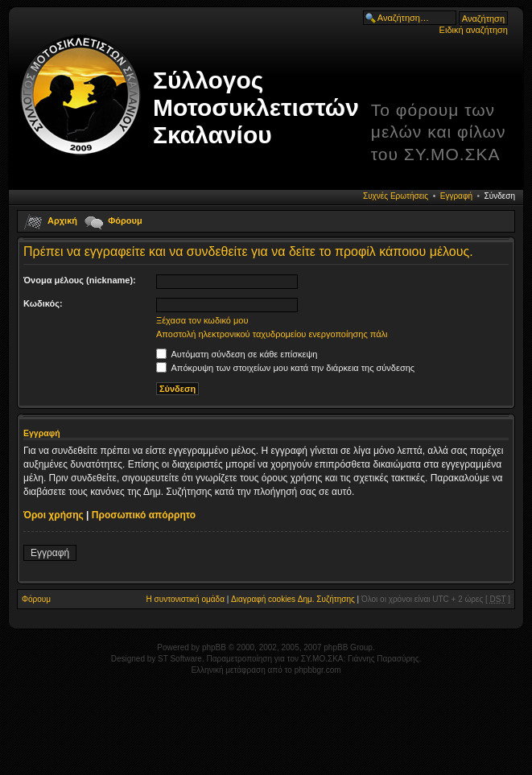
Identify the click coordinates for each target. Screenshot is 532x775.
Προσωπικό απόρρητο (144, 515)
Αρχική (62, 221)
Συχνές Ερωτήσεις (396, 196)
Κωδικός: (43, 303)
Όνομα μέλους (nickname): (80, 280)
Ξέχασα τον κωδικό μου (202, 320)
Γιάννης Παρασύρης (383, 659)
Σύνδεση (500, 196)
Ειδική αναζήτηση (474, 30)
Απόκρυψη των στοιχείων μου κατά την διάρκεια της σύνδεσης (285, 368)
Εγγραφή (456, 196)
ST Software (180, 659)
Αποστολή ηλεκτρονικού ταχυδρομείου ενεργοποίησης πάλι (272, 334)
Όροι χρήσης (54, 515)
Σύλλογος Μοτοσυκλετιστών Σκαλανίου (256, 107)
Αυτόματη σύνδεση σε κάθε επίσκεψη (237, 354)
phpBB (214, 647)
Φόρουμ (125, 221)
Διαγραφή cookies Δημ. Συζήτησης (293, 599)
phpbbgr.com (318, 670)
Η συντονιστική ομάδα (186, 599)
